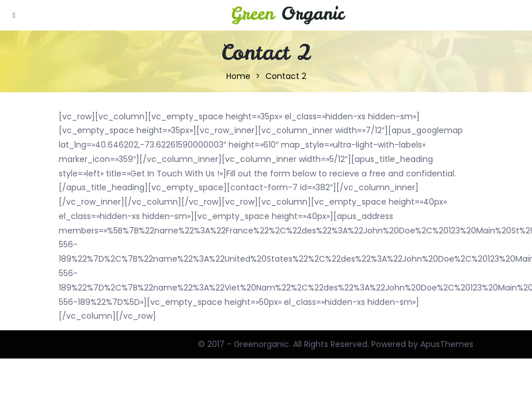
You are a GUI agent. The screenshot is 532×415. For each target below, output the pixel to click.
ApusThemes (447, 344)
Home (238, 76)
